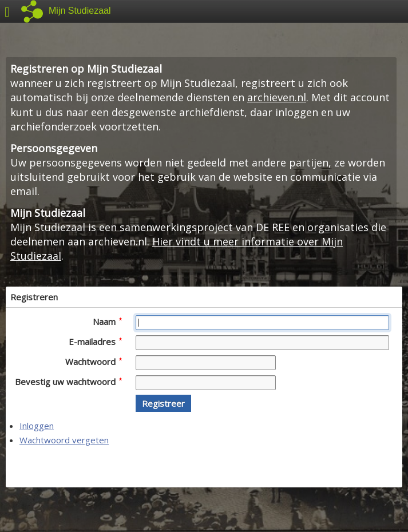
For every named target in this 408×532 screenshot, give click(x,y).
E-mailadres (95, 342)
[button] (163, 403)
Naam (107, 321)
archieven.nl (277, 97)
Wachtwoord (94, 362)
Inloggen (37, 426)
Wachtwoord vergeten (64, 440)
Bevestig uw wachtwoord (68, 382)
